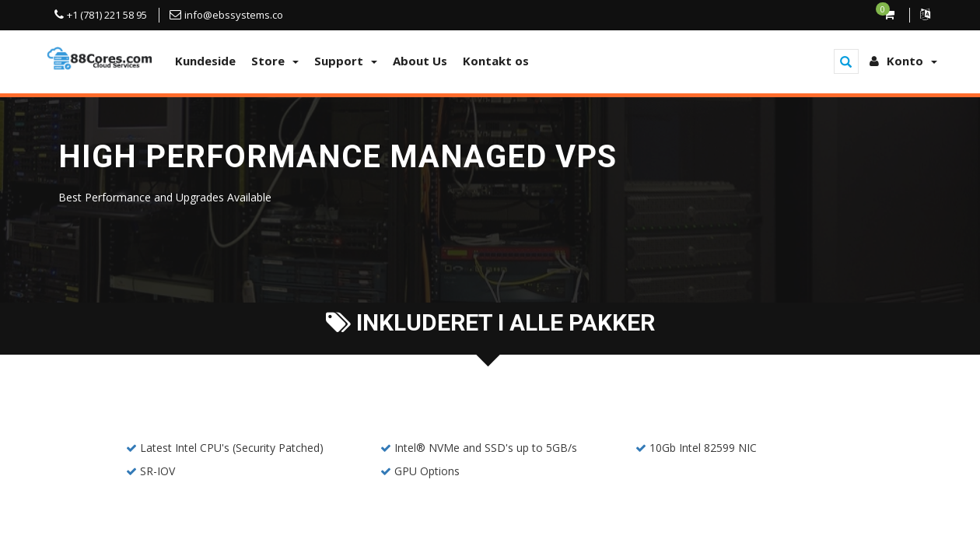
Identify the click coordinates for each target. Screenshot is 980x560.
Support (346, 61)
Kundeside (205, 61)
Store (275, 61)
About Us (420, 61)
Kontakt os (496, 61)
